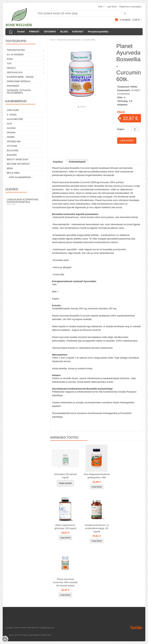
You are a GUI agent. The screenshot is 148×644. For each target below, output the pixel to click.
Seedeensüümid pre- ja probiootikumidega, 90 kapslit (97, 528)
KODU (10, 59)
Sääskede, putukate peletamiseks (19, 92)
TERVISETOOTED (16, 50)
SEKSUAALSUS (15, 72)
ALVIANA (11, 128)
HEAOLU (11, 68)
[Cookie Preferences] (5, 639)
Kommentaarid (77, 162)
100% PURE (13, 110)
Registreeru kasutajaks (130, 7)
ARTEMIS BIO (14, 142)
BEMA (10, 168)
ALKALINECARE (15, 119)
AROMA (11, 137)
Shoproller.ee (136, 628)
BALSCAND (13, 151)
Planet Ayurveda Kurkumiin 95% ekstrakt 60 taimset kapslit (65, 582)
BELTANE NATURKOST (18, 164)
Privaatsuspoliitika (98, 32)
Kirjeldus (58, 162)
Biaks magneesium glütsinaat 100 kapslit (65, 527)
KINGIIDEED (13, 86)
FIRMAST (34, 32)
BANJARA (12, 155)
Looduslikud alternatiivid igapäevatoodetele (25, 202)
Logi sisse (112, 7)
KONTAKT (78, 32)
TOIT (9, 64)
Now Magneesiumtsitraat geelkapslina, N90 (97, 476)
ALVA (9, 124)
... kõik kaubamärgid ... (20, 177)
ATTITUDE (12, 146)
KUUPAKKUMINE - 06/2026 (20, 77)
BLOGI (64, 32)
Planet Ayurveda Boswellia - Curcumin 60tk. (77, 40)
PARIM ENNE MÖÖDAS (18, 81)
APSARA (11, 133)
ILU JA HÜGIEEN (15, 55)
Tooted (21, 32)
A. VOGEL (12, 115)
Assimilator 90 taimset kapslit (65, 476)
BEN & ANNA (13, 173)
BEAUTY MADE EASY (18, 159)
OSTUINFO (50, 32)
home (53, 40)
